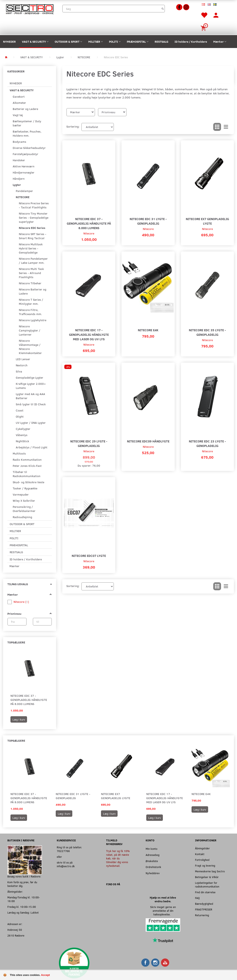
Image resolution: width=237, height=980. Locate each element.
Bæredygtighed (204, 904)
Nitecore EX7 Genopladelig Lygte (207, 221)
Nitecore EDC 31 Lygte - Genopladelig (148, 221)
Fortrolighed (202, 860)
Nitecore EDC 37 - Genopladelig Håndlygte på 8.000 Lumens (29, 700)
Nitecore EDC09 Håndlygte (148, 441)
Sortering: (73, 126)
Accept (45, 975)
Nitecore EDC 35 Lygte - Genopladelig (207, 332)
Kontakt (200, 854)
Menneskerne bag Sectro (210, 871)
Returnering (202, 915)
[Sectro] (30, 9)
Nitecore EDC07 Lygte (89, 556)
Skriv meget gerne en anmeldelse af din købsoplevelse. (163, 911)
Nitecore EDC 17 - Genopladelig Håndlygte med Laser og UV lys (89, 334)
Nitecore (89, 233)
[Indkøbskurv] (204, 28)
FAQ (197, 898)
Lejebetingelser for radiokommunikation (207, 885)
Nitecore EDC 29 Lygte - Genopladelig (89, 443)
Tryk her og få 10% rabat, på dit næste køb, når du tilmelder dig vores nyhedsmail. (118, 858)
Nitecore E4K (148, 330)
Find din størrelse (205, 892)
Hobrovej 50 (15, 930)
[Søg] (163, 9)
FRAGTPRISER (204, 909)
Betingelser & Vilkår (207, 877)
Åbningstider (202, 848)
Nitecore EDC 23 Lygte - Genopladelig (207, 443)
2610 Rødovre (16, 935)
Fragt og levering (205, 865)
